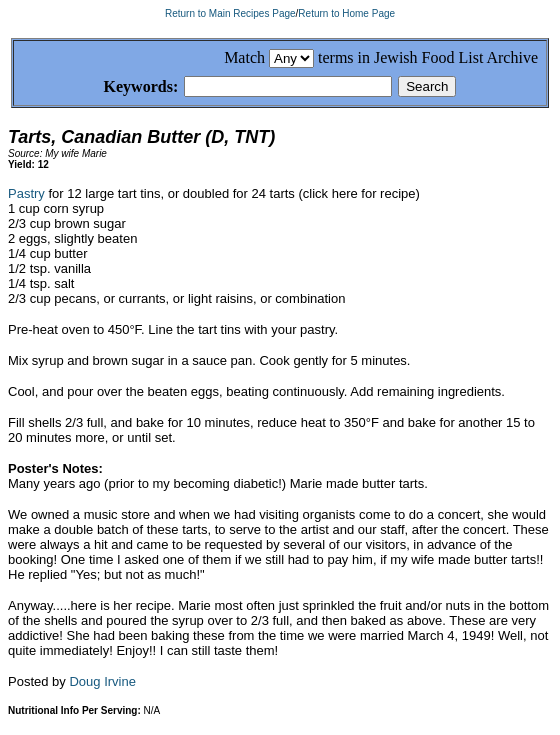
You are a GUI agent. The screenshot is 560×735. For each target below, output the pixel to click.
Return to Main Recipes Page (230, 13)
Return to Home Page (346, 13)
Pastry (26, 196)
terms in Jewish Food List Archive (428, 57)
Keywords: (117, 87)
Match (244, 57)
